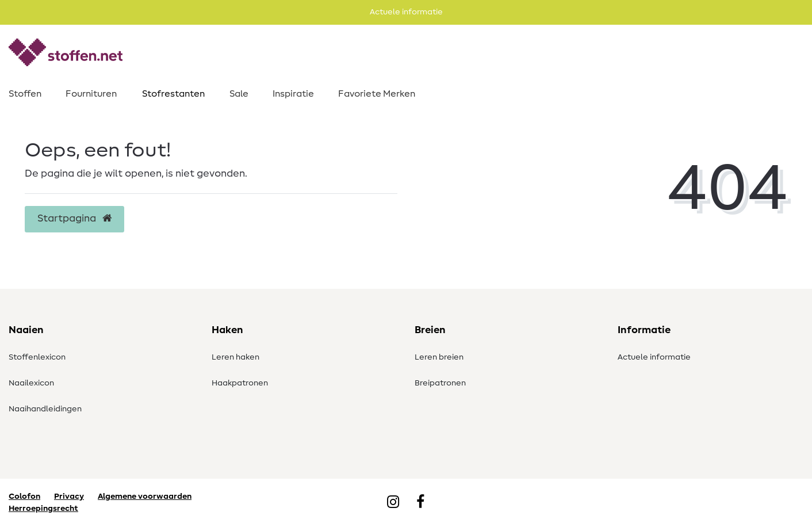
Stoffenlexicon (37, 357)
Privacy (69, 497)
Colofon (24, 497)
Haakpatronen (240, 383)
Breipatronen (440, 383)
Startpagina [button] (74, 219)
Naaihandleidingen (45, 409)
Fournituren (91, 94)
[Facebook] (420, 503)
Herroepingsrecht (43, 509)
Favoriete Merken (377, 94)
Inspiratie (293, 94)
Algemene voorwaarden (145, 497)
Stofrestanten (173, 94)
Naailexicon (31, 383)
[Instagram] (393, 503)
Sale (239, 94)
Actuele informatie (654, 357)
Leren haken (235, 357)
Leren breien (439, 357)
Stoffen (25, 94)
